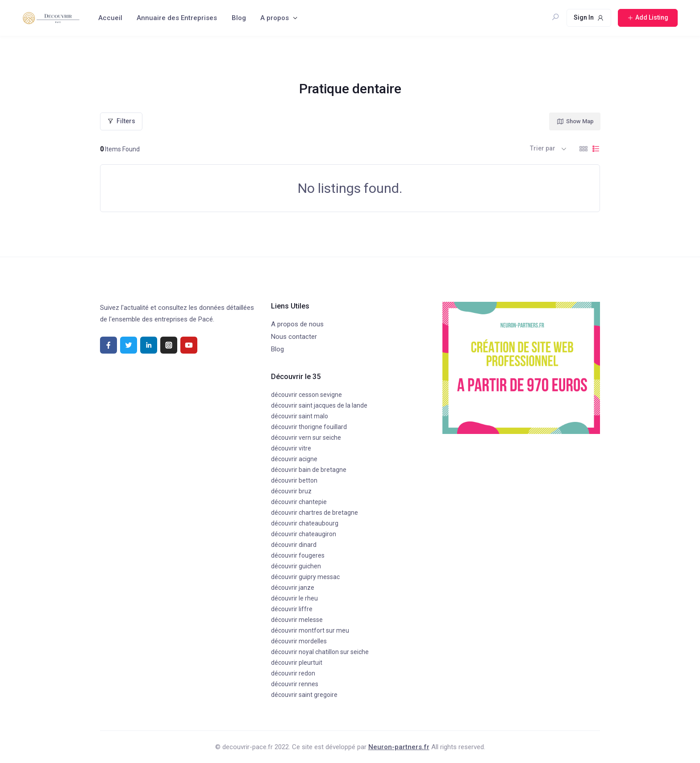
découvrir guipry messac (305, 577)
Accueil (110, 18)
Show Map (575, 121)
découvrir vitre (291, 448)
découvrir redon (293, 673)
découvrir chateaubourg (305, 523)
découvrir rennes (295, 684)
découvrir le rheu (294, 598)
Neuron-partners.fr (399, 747)
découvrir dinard (294, 545)
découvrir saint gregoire (304, 695)
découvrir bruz (291, 491)
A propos (275, 18)
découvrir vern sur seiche (306, 438)
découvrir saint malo (300, 416)
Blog (239, 18)
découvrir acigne (294, 459)
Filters (121, 121)
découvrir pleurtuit (297, 663)
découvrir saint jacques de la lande (319, 405)
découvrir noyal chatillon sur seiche (320, 652)
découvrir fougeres (298, 555)
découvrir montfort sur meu (310, 630)
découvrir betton (294, 480)
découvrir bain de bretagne (309, 470)
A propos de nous (297, 324)
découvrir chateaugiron (304, 534)
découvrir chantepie (299, 502)
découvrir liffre (292, 609)
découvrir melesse (297, 620)
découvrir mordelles (299, 641)
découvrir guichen (296, 566)
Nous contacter (294, 337)
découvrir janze (293, 588)
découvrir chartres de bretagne (315, 513)
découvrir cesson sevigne (306, 395)
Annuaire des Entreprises (177, 18)
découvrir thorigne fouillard (309, 427)
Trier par (543, 148)
